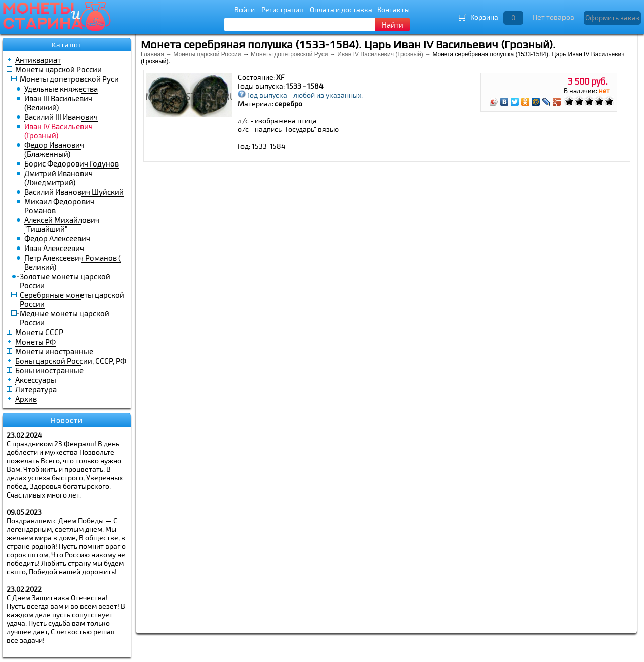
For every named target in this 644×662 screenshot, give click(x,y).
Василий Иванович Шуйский (74, 192)
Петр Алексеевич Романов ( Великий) (72, 262)
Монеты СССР (39, 332)
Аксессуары (36, 380)
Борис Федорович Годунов (71, 163)
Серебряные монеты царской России (72, 299)
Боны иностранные (49, 370)
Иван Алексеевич (54, 248)
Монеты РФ (35, 342)
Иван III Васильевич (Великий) (58, 103)
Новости (67, 420)
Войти (245, 9)
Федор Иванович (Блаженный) (54, 149)
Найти (393, 25)
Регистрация (282, 9)
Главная (152, 54)
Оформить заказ (612, 17)
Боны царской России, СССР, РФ (71, 361)
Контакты (393, 9)
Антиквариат (38, 60)
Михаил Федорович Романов (59, 206)
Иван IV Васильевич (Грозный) (380, 54)
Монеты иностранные (54, 351)
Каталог (67, 45)
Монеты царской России (58, 69)
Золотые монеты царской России (65, 281)
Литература (36, 389)
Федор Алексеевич (57, 238)
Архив (26, 399)
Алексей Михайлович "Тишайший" (62, 224)
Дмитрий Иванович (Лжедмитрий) (58, 178)
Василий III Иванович (61, 117)
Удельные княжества (61, 89)
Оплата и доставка (341, 9)
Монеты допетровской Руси (69, 79)
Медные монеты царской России (64, 318)
